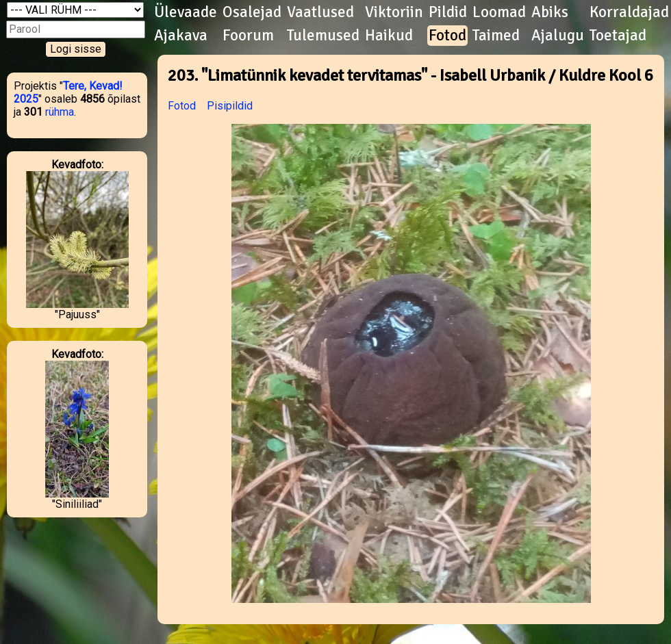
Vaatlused (320, 12)
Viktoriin (394, 12)
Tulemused (323, 36)
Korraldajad (629, 12)
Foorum (248, 36)
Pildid (448, 12)
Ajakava (181, 36)
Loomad (499, 12)
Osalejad (252, 12)
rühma (60, 112)
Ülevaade (186, 12)
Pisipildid (230, 106)
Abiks (550, 12)
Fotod (447, 36)
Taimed (496, 36)
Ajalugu (558, 36)
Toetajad (618, 36)
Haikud (389, 36)
